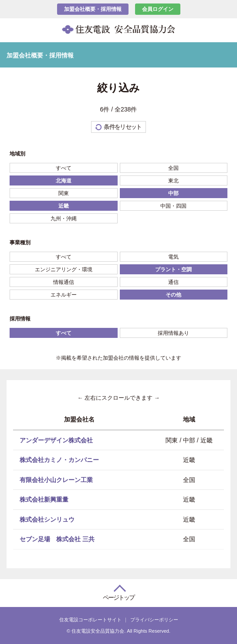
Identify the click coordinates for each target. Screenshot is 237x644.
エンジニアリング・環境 (64, 270)
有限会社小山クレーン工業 (56, 479)
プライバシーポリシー (154, 620)
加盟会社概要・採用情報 (93, 9)
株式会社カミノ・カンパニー (59, 460)
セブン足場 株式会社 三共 (57, 539)
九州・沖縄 (64, 219)
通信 (173, 282)
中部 (173, 193)
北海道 (64, 181)
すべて (64, 168)
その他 (173, 295)
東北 (173, 181)
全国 (173, 168)
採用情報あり (173, 333)
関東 (64, 193)
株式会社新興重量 (44, 499)
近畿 (64, 206)
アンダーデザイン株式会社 (56, 440)
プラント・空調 (173, 270)
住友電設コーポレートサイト (90, 620)
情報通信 (64, 282)
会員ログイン (158, 9)
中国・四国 (173, 206)
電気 (173, 257)
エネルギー (64, 295)
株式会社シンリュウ (47, 519)
